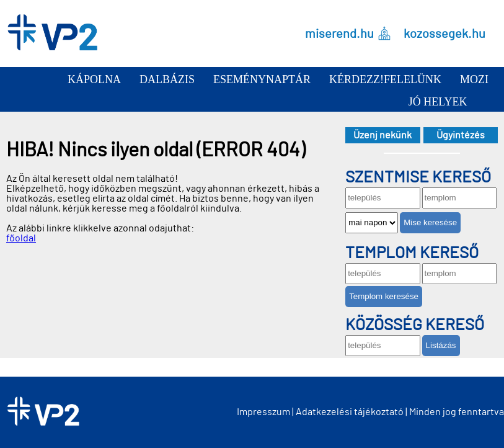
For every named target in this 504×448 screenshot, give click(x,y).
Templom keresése (384, 296)
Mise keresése (430, 222)
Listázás (441, 345)
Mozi (474, 79)
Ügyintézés (461, 135)
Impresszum (263, 412)
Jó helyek (438, 102)
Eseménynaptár (262, 79)
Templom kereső (412, 253)
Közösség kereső (415, 325)
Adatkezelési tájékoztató (350, 412)
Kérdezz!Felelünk (385, 79)
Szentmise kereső (418, 177)
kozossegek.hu (444, 34)
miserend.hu (339, 34)
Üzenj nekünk (382, 135)
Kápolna (94, 79)
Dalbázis (167, 79)
